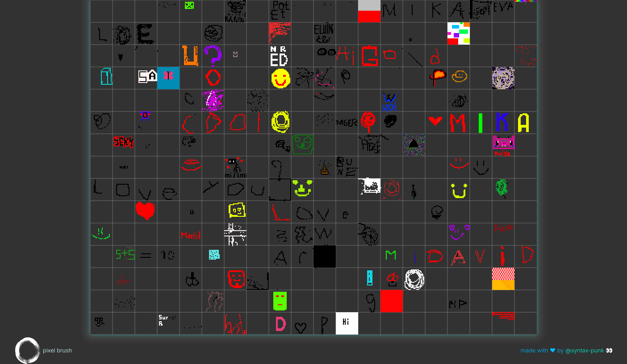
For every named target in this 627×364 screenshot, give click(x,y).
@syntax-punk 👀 (589, 350)
